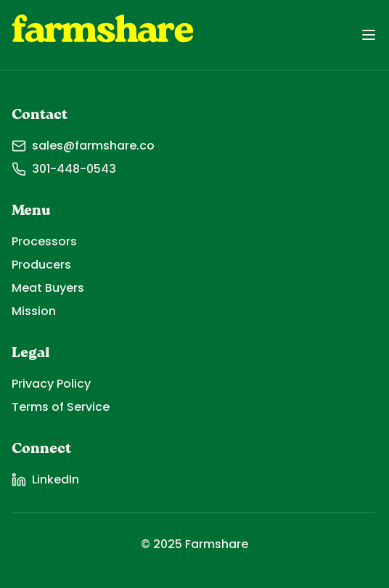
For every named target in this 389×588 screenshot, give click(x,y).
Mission (34, 311)
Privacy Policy (51, 384)
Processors (44, 241)
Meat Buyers (48, 288)
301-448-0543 (64, 169)
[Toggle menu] (369, 35)
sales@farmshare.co (83, 146)
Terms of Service (61, 407)
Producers (41, 265)
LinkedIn (45, 479)
